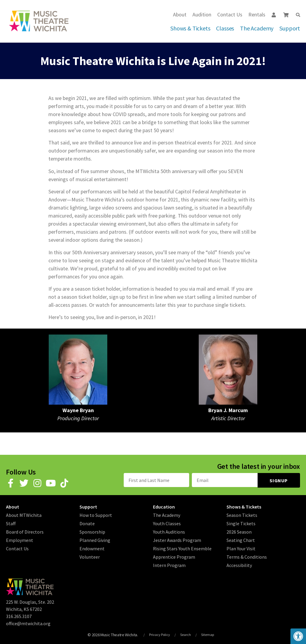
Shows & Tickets (190, 28)
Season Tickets (242, 514)
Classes (225, 28)
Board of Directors (25, 531)
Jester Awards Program (177, 540)
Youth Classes (167, 523)
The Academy (257, 28)
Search (186, 634)
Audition (202, 14)
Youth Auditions (169, 531)
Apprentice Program (174, 556)
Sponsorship (92, 531)
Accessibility (239, 565)
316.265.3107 (19, 616)
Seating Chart (241, 540)
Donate (87, 523)
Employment (20, 540)
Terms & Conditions (247, 556)
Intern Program (169, 565)
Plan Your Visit (241, 548)
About (180, 14)
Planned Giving (95, 540)
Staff (11, 523)
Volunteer (90, 556)
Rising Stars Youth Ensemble (182, 548)
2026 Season (239, 531)
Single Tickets (241, 523)
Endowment (92, 548)
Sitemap (208, 634)
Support (290, 28)
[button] (298, 15)
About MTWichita (24, 514)
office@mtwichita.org (28, 623)
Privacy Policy (160, 634)
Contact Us (230, 14)
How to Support (96, 514)
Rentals (257, 14)
